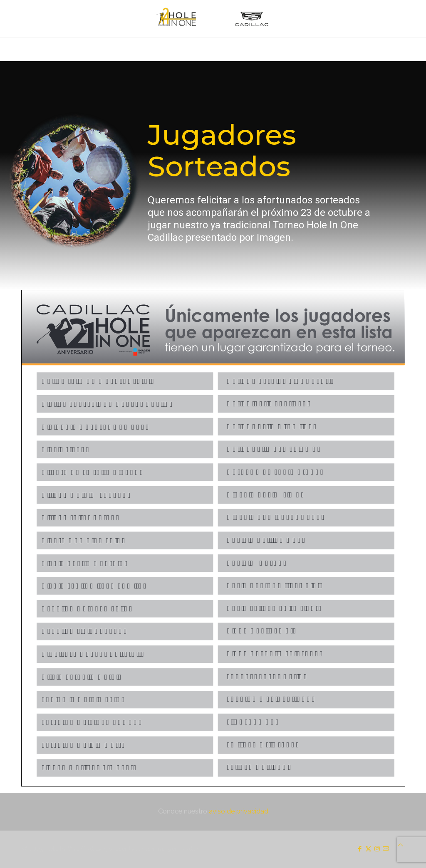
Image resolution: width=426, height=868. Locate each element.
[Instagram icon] (377, 849)
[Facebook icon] (360, 849)
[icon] (386, 849)
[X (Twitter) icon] (368, 849)
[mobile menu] (7, 49)
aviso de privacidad (239, 811)
